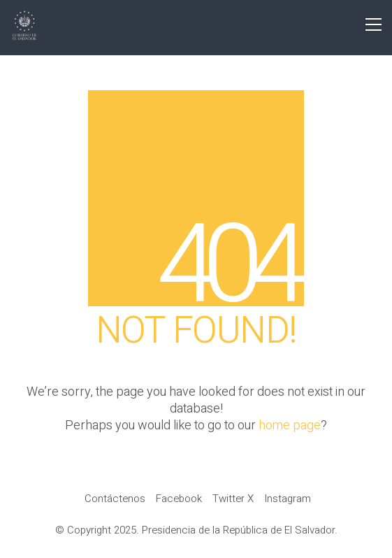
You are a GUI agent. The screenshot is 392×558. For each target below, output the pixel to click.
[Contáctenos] (115, 499)
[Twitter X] (233, 499)
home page (290, 426)
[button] (373, 24)
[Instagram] (288, 499)
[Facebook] (179, 499)
